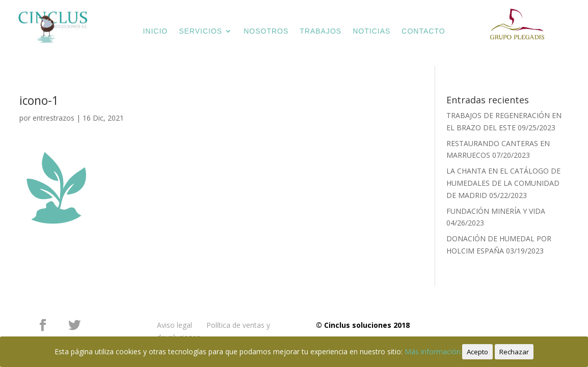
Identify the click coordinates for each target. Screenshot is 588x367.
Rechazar (514, 352)
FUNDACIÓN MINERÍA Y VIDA (496, 211)
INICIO (155, 31)
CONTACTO (423, 31)
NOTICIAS (371, 31)
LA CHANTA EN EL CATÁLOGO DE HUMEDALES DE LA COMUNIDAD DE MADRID (503, 183)
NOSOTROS (266, 31)
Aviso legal (175, 325)
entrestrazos (54, 118)
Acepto (477, 352)
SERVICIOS (201, 31)
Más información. (433, 351)
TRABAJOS (320, 31)
